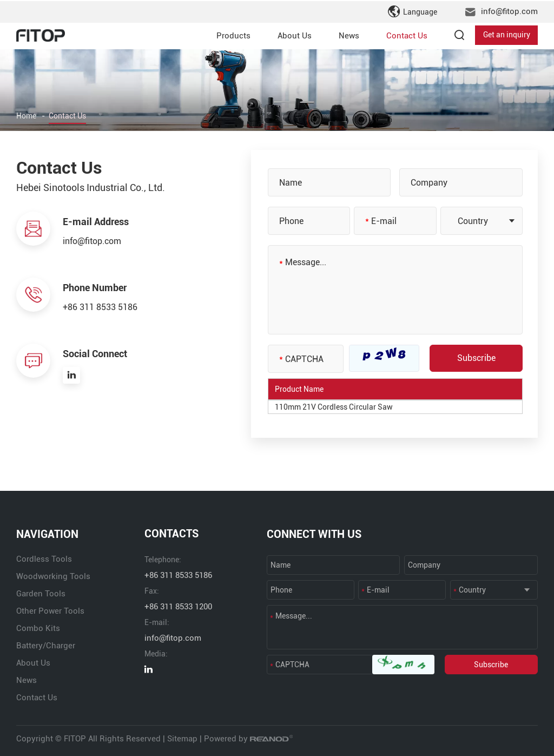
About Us (295, 35)
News (349, 35)
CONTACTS (172, 534)
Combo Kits (38, 628)
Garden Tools (41, 594)
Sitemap (182, 739)
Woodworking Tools (53, 576)
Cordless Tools (44, 559)
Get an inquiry (507, 35)
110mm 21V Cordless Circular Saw (334, 407)
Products (233, 35)
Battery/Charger (46, 646)
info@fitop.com (509, 11)
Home (26, 116)
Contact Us (407, 35)
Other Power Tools (50, 611)
